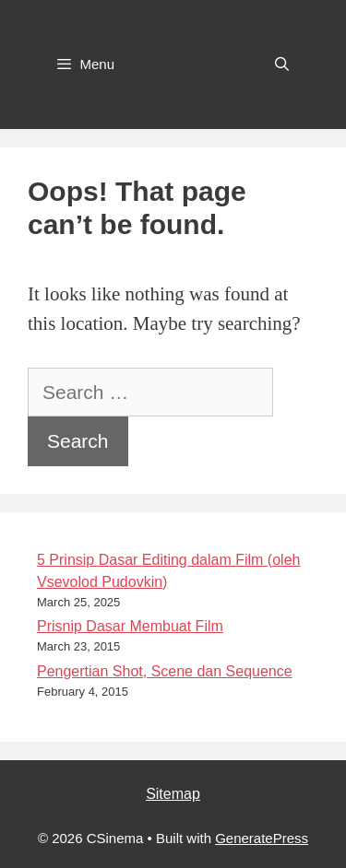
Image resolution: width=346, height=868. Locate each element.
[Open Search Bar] (282, 65)
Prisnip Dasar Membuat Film (130, 626)
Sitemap (173, 794)
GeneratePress (262, 838)
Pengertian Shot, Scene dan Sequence (165, 671)
